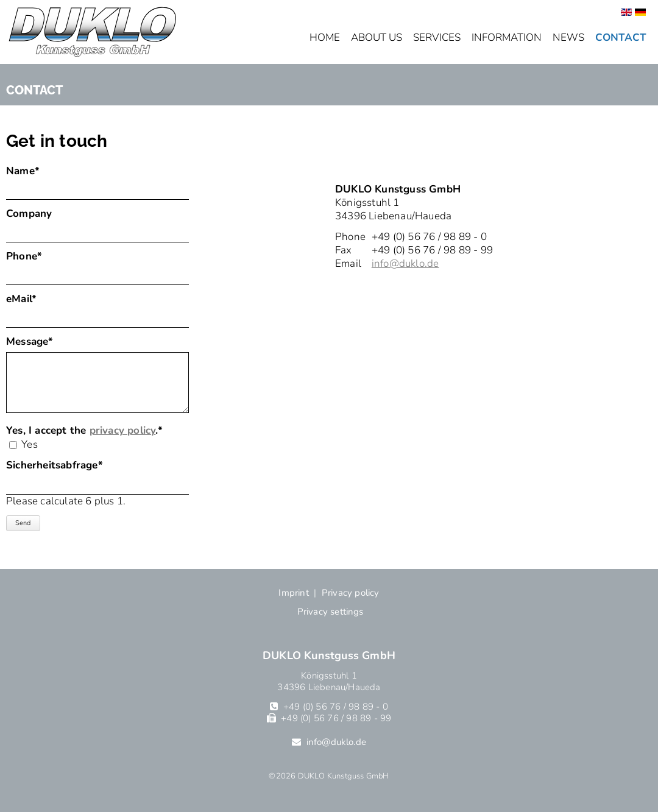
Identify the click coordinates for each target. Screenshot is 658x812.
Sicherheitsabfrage (55, 465)
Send (23, 523)
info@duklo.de (405, 263)
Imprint (293, 593)
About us (377, 37)
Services (437, 37)
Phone (33, 256)
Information (507, 37)
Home (325, 37)
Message (33, 342)
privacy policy (123, 430)
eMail (33, 299)
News (568, 37)
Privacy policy (351, 593)
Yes (30, 444)
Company (29, 214)
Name (33, 171)
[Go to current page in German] (640, 12)
